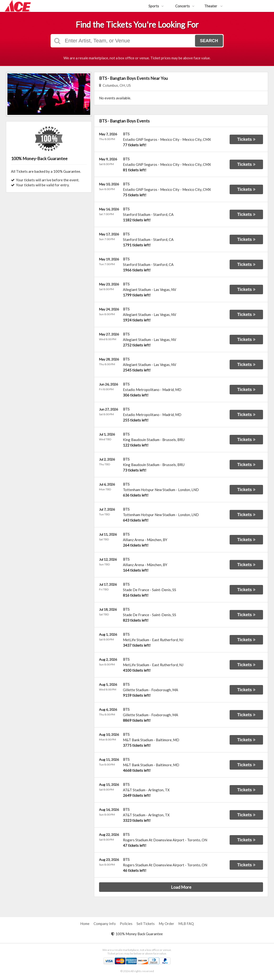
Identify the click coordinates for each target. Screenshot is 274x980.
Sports (156, 6)
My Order (166, 924)
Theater (213, 6)
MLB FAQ (186, 924)
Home (85, 924)
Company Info (105, 924)
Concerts (185, 6)
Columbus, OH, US (115, 85)
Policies (126, 924)
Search (209, 41)
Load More (181, 887)
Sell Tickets (146, 924)
